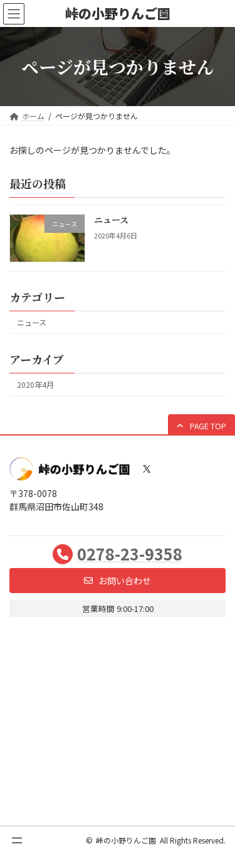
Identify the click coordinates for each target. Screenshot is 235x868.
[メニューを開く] (17, 840)
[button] (201, 426)
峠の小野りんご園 (126, 840)
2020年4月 (35, 385)
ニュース (111, 220)
